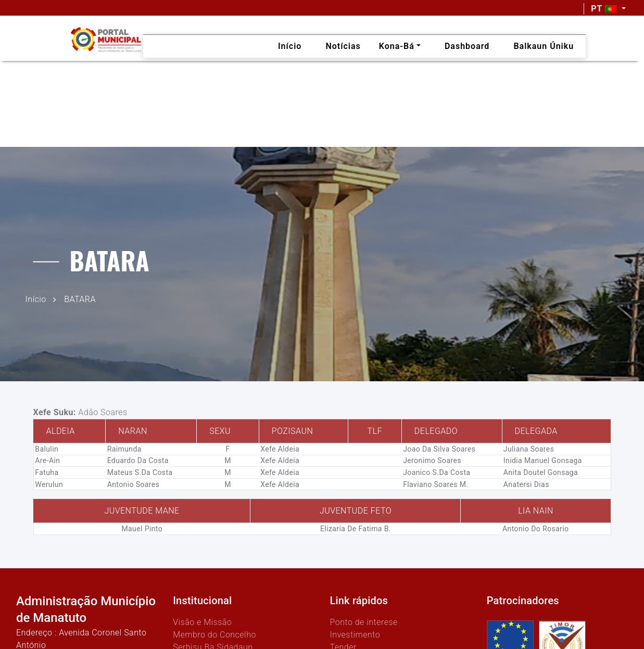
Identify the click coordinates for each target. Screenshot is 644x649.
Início (36, 299)
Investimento (355, 635)
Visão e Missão (202, 622)
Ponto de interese (363, 622)
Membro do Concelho (214, 635)
